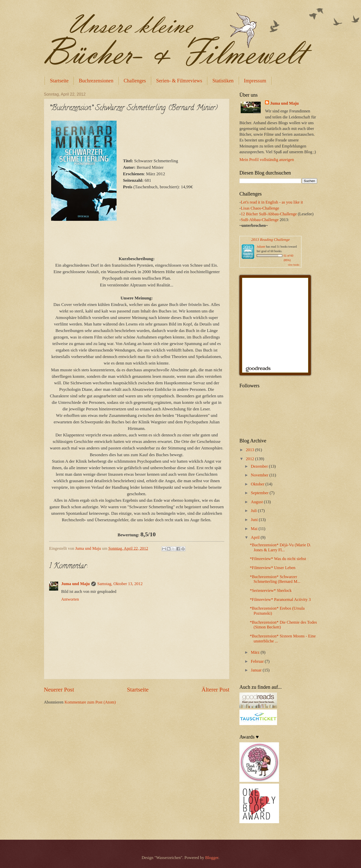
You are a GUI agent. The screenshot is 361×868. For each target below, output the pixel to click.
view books (294, 265)
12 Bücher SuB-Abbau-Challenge (269, 214)
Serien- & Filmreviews (179, 81)
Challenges (135, 81)
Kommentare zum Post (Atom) (90, 702)
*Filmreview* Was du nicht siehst (278, 559)
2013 (251, 450)
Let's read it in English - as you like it (272, 202)
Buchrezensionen (96, 81)
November (260, 475)
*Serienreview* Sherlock (271, 590)
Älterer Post (215, 689)
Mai (255, 529)
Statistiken (223, 81)
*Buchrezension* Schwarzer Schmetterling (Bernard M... (275, 579)
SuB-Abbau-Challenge (260, 220)
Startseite (59, 81)
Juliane (261, 247)
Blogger (212, 858)
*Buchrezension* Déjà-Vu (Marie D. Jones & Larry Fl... (280, 547)
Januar (257, 670)
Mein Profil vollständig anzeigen (267, 160)
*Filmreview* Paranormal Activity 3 (280, 599)
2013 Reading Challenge (270, 239)
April (256, 537)
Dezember (260, 466)
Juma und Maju (75, 584)
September (260, 493)
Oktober (258, 484)
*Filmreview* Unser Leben (273, 568)
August (257, 502)
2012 (251, 459)
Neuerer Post (59, 689)
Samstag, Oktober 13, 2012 (120, 584)
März (256, 652)
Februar (258, 661)
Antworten (70, 599)
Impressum (255, 81)
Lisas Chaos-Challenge (260, 208)
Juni (255, 520)
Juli (254, 511)
